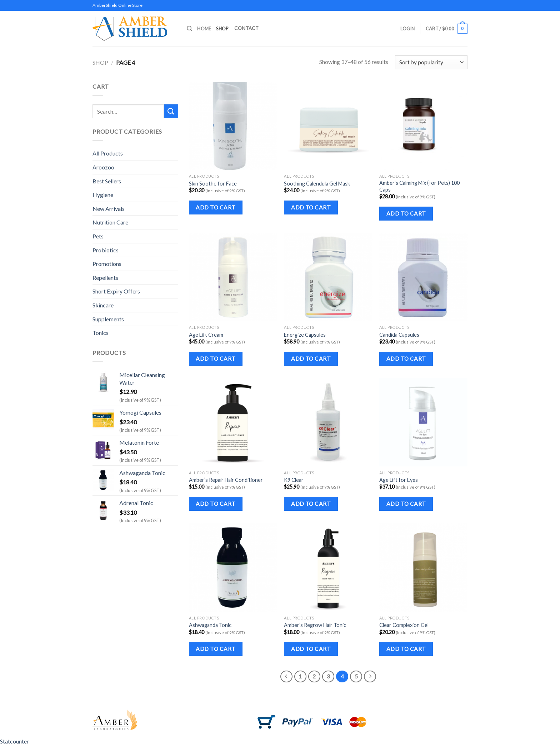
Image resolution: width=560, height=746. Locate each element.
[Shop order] (431, 62)
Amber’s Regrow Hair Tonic (315, 625)
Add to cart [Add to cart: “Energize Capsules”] (311, 359)
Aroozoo (103, 167)
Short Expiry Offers (116, 291)
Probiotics (106, 250)
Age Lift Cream (206, 335)
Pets (98, 236)
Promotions (107, 264)
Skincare (103, 305)
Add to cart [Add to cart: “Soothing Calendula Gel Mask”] (311, 207)
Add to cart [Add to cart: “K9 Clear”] (311, 504)
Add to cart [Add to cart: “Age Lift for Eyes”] (406, 504)
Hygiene (103, 195)
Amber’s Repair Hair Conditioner (226, 480)
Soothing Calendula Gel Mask (317, 184)
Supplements (108, 319)
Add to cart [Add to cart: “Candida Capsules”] (406, 359)
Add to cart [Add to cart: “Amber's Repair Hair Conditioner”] (216, 504)
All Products (108, 153)
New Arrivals (109, 209)
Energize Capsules (305, 335)
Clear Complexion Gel (404, 625)
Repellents (105, 278)
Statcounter (14, 741)
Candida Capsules (399, 335)
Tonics (101, 333)
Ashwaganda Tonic (210, 625)
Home (204, 29)
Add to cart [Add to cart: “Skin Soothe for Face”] (216, 207)
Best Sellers (107, 181)
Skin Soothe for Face (213, 184)
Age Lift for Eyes (399, 480)
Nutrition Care (110, 222)
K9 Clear (294, 480)
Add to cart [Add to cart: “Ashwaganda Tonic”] (216, 649)
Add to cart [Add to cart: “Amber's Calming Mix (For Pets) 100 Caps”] (406, 213)
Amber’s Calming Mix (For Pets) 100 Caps (419, 186)
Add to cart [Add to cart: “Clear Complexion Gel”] (406, 649)
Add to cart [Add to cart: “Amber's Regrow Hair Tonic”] (311, 649)
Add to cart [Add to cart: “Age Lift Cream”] (216, 359)
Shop (222, 29)
